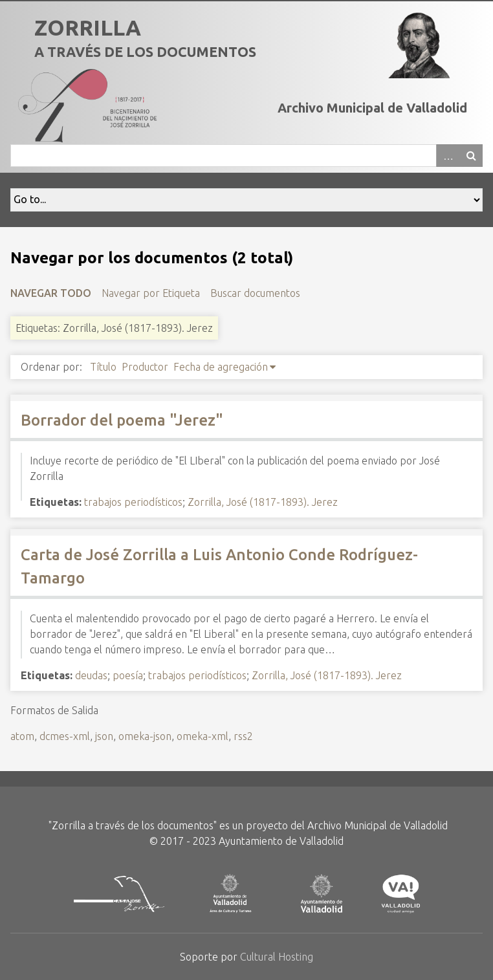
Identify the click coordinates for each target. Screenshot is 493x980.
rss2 (243, 736)
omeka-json (145, 736)
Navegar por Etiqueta (151, 293)
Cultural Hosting (277, 957)
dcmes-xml (65, 736)
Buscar (471, 156)
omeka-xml (203, 736)
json (104, 736)
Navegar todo (51, 293)
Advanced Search (448, 156)
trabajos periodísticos (133, 502)
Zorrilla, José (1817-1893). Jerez (263, 502)
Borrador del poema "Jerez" (122, 420)
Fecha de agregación (221, 367)
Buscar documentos (255, 293)
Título (103, 367)
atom (22, 736)
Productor (145, 367)
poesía (128, 675)
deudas (91, 675)
